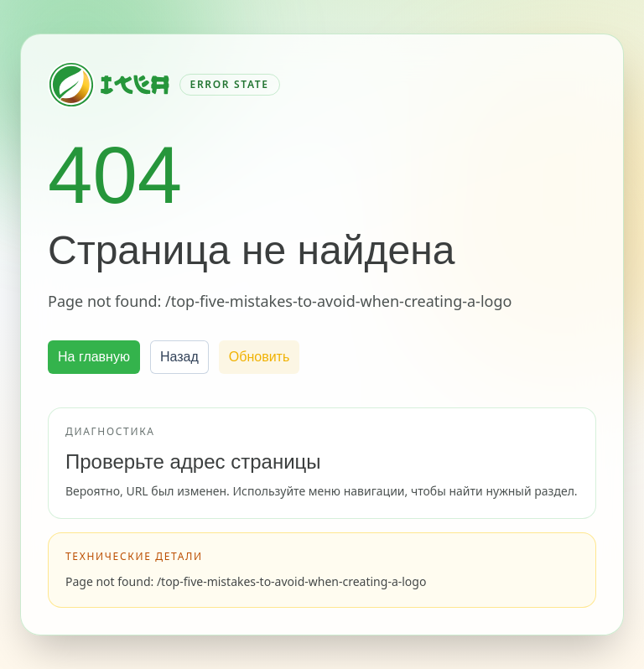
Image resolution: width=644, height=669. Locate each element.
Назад (179, 357)
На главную (94, 357)
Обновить (259, 357)
